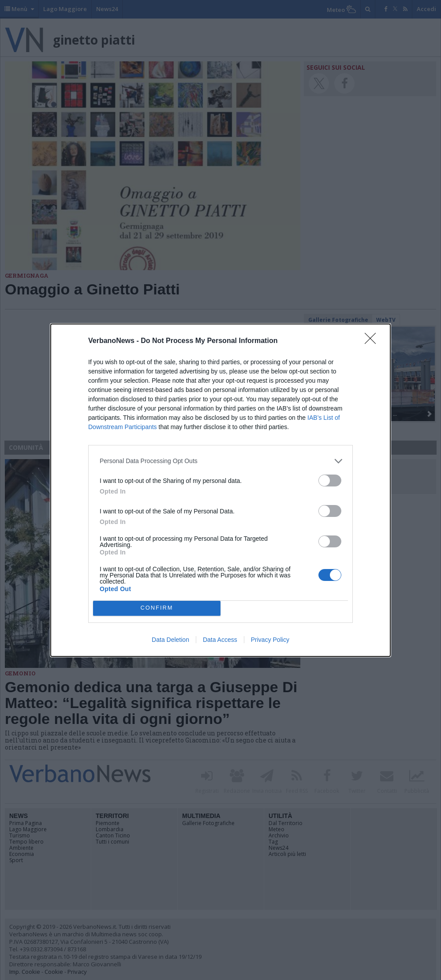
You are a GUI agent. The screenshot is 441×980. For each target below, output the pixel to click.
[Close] (373, 341)
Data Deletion (170, 640)
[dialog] (220, 490)
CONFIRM (157, 608)
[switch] (330, 481)
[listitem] (220, 461)
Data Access (220, 640)
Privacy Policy (270, 640)
